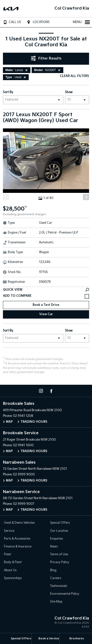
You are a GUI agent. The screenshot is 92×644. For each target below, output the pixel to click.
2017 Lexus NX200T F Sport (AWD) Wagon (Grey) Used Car (40, 118)
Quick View (46, 290)
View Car (46, 314)
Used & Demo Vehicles (19, 523)
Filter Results (46, 58)
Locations (38, 22)
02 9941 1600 (23, 445)
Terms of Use (59, 554)
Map (9, 422)
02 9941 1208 (23, 416)
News (54, 547)
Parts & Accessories (17, 539)
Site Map (56, 602)
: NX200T (48, 70)
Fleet (7, 554)
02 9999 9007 (24, 504)
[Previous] (6, 197)
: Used (16, 77)
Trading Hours (34, 422)
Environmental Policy (65, 594)
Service (9, 531)
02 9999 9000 (24, 475)
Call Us (11, 22)
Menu (82, 22)
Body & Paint (13, 562)
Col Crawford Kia (72, 8)
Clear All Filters (74, 76)
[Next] (86, 197)
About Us (10, 570)
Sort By (8, 92)
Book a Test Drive (46, 305)
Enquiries (56, 539)
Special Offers (60, 523)
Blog (53, 570)
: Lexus (17, 70)
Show (69, 92)
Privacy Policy (60, 562)
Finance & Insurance (18, 547)
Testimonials (59, 586)
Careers (56, 578)
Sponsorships (13, 578)
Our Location (59, 531)
